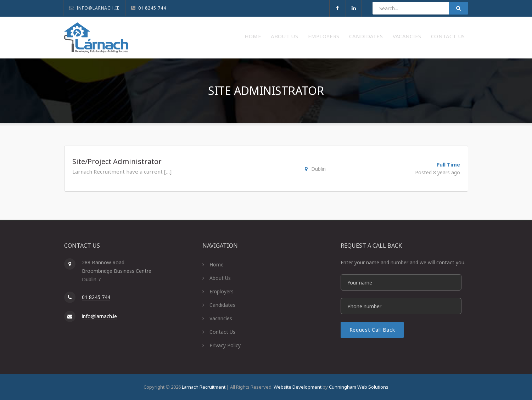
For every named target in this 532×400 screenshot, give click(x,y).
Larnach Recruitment (204, 387)
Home (224, 36)
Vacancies (399, 36)
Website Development (298, 387)
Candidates (352, 36)
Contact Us (445, 36)
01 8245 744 (96, 297)
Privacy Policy (225, 345)
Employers (304, 36)
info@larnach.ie (99, 316)
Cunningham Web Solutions (359, 387)
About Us (259, 36)
